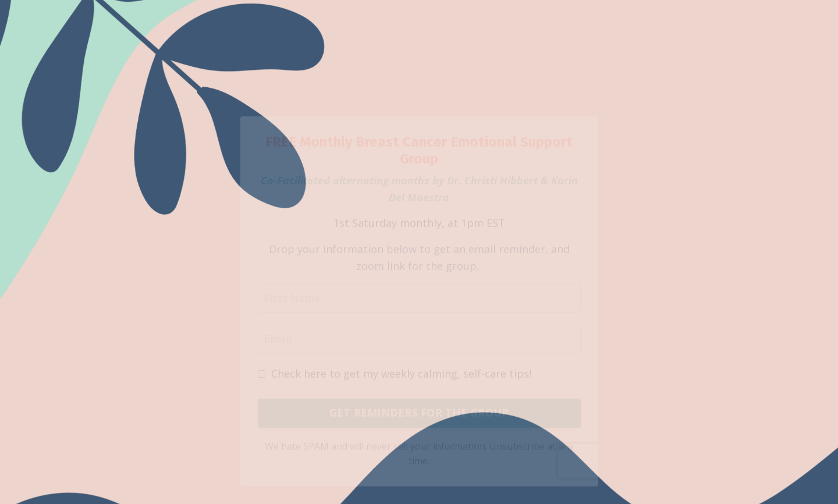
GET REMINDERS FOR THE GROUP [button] (419, 418)
